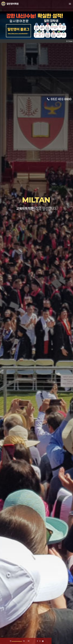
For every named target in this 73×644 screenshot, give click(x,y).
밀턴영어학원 (13, 4)
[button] (37, 641)
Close (69, 41)
